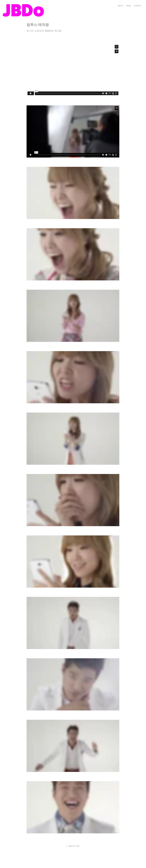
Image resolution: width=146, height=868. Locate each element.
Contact (137, 6)
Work (128, 6)
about (120, 6)
